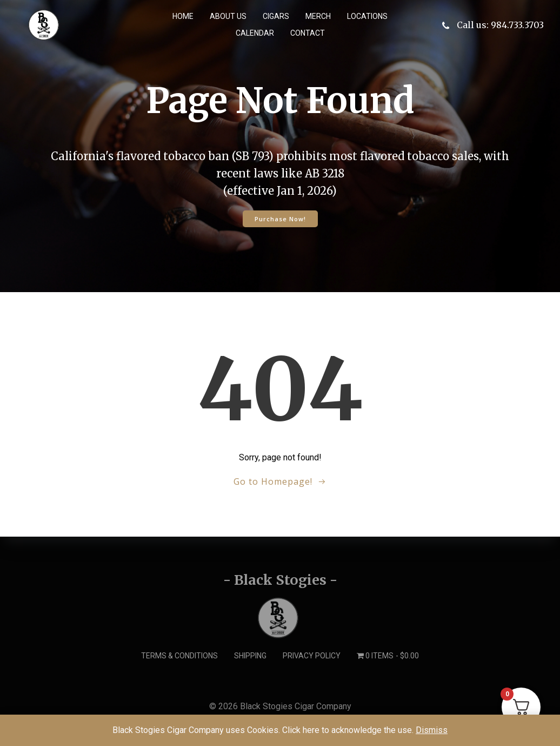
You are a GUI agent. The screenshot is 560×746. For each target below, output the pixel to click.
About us (228, 16)
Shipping (250, 656)
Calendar (255, 33)
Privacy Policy (312, 656)
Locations (367, 16)
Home (183, 16)
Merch (318, 16)
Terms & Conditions (179, 656)
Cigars (276, 16)
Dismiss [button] (432, 730)
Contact (308, 33)
